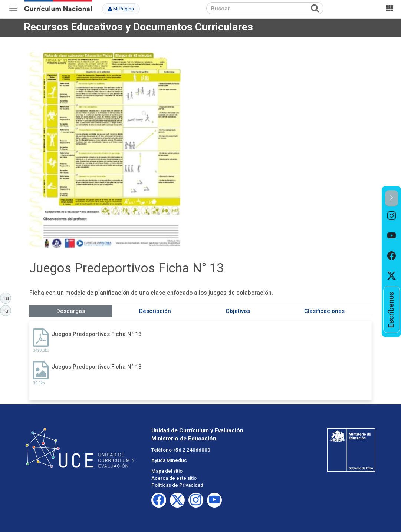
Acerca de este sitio (174, 478)
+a (7, 298)
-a (7, 310)
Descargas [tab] (71, 311)
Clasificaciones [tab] (324, 311)
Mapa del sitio (167, 471)
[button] (392, 198)
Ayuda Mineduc (169, 460)
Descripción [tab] (155, 311)
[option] (392, 217)
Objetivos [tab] (238, 311)
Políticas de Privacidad (177, 485)
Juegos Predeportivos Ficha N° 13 (97, 334)
